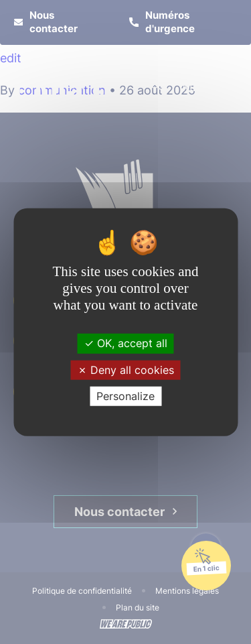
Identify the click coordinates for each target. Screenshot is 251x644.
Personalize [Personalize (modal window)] (125, 396)
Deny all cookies (126, 369)
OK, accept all (126, 343)
